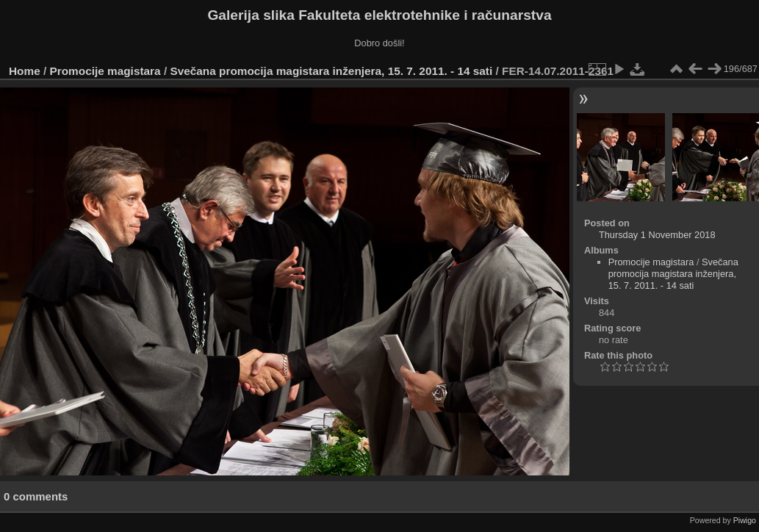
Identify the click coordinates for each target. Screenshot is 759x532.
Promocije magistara (105, 71)
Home (25, 71)
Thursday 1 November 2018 (657, 235)
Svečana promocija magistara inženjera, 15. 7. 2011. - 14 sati (331, 71)
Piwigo (745, 520)
